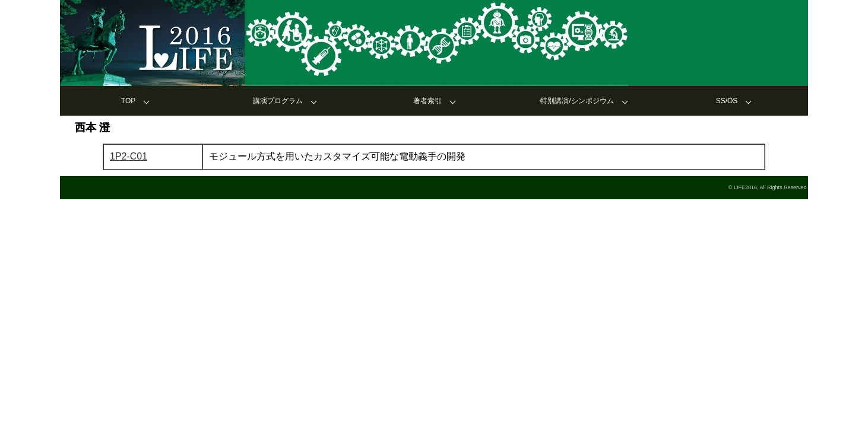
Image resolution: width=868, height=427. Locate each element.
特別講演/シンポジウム (577, 101)
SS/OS (727, 101)
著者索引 (427, 101)
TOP (128, 101)
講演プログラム (278, 101)
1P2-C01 (129, 156)
